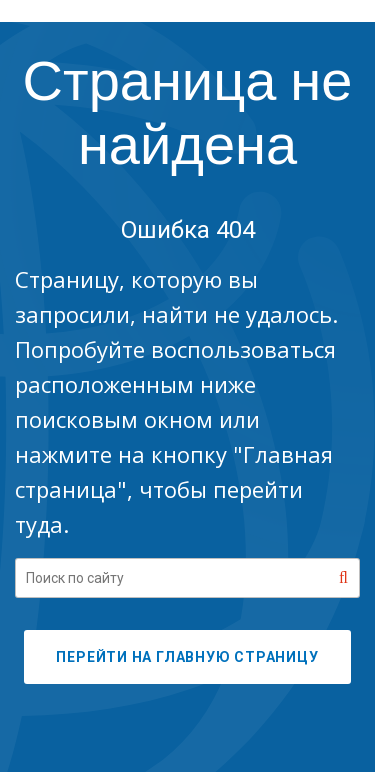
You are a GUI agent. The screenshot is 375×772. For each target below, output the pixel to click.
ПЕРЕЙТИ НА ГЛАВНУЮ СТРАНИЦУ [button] (187, 657)
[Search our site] (187, 578)
